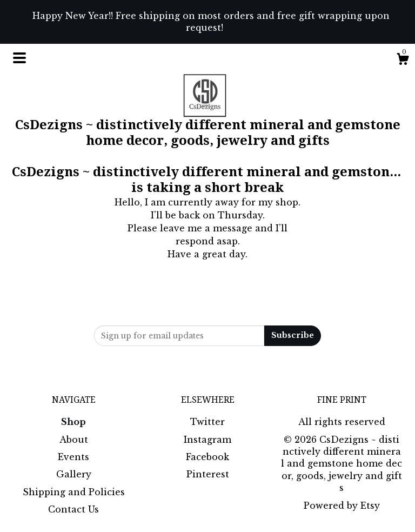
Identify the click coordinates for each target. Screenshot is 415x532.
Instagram (207, 440)
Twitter (207, 422)
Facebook (207, 457)
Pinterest (208, 474)
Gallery (74, 474)
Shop (73, 422)
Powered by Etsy (342, 506)
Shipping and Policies (74, 492)
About (74, 440)
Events (73, 457)
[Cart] (403, 61)
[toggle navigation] (19, 58)
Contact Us (73, 509)
